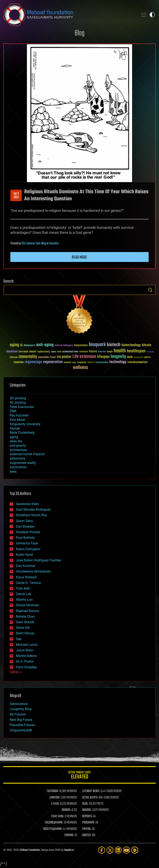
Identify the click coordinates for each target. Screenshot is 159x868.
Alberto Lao (24, 600)
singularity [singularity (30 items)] (82, 363)
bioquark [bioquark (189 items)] (97, 345)
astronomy (18, 458)
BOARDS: (87, 810)
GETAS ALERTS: (90, 798)
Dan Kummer (26, 566)
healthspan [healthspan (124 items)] (136, 351)
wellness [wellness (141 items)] (80, 368)
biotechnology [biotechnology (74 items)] (131, 345)
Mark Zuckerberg (22, 433)
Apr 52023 (16, 196)
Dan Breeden (25, 526)
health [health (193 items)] (120, 351)
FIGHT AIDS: (58, 816)
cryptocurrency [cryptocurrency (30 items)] (44, 352)
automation (18, 467)
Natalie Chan (25, 616)
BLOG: (85, 804)
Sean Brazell (25, 622)
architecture (18, 450)
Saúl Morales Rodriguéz (33, 510)
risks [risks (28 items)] (74, 363)
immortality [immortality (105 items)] (28, 357)
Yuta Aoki (23, 588)
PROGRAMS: (89, 823)
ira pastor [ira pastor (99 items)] (64, 357)
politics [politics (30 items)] (148, 357)
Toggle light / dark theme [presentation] (152, 15)
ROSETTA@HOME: (53, 829)
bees (13, 471)
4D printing (18, 403)
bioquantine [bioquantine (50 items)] (81, 345)
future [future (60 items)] (93, 351)
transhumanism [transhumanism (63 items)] (137, 362)
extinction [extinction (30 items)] (84, 352)
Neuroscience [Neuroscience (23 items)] (139, 358)
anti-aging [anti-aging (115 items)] (45, 345)
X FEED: (55, 804)
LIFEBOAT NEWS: (91, 791)
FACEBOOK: (53, 791)
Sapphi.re (69, 850)
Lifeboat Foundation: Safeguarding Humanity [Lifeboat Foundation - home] (69, 15)
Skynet (15, 428)
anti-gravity (18, 446)
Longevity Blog (21, 709)
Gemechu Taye (27, 543)
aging (14, 437)
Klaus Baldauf (26, 577)
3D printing (18, 398)
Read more (79, 257)
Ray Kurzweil (19, 415)
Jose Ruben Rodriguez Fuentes (39, 560)
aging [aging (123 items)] (14, 345)
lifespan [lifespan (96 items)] (103, 357)
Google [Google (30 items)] (110, 352)
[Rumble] (135, 850)
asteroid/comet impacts (27, 454)
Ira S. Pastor (25, 661)
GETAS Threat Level (79, 776)
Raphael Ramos (28, 611)
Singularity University (25, 424)
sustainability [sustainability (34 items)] (102, 363)
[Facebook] (102, 850)
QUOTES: (87, 835)
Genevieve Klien (27, 504)
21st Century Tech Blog (34, 244)
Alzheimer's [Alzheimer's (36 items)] (29, 346)
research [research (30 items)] (67, 363)
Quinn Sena (24, 521)
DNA (13, 411)
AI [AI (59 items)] (21, 345)
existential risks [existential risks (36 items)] (70, 352)
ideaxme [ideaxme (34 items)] (14, 358)
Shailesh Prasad (28, 532)
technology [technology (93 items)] (118, 362)
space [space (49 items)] (91, 362)
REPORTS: (87, 816)
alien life (16, 441)
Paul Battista (25, 538)
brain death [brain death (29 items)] (23, 352)
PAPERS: (87, 829)
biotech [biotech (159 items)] (114, 345)
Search (150, 290)
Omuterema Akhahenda (33, 571)
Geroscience (19, 704)
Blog (79, 33)
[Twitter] (110, 850)
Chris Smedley (26, 667)
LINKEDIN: (55, 798)
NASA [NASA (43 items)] (130, 357)
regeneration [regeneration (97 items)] (53, 362)
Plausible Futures (22, 725)
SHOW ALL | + (16, 672)
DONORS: (66, 810)
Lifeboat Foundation (30, 850)
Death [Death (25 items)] (59, 352)
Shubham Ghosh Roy (31, 515)
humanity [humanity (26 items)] (150, 352)
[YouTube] (126, 850)
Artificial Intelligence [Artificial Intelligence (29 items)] (64, 346)
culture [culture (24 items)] (54, 352)
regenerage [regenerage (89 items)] (33, 362)
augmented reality (23, 463)
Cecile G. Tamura (28, 583)
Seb (19, 639)
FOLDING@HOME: (54, 823)
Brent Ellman (25, 633)
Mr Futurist (18, 714)
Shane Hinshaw (27, 605)
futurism (54, 244)
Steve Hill (23, 628)
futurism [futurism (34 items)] (102, 352)
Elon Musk (17, 420)
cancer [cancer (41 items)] (33, 352)
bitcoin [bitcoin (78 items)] (146, 345)
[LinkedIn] (118, 850)
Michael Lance (27, 645)
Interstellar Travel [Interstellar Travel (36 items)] (47, 357)
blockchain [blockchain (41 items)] (12, 352)
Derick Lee (23, 594)
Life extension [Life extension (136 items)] (84, 357)
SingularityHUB (21, 730)
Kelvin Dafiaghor (28, 549)
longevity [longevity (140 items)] (118, 357)
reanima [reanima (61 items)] (19, 362)
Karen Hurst (25, 555)
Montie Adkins (26, 656)
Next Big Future (21, 720)
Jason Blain (25, 650)
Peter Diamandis (22, 407)
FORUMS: (69, 835)
